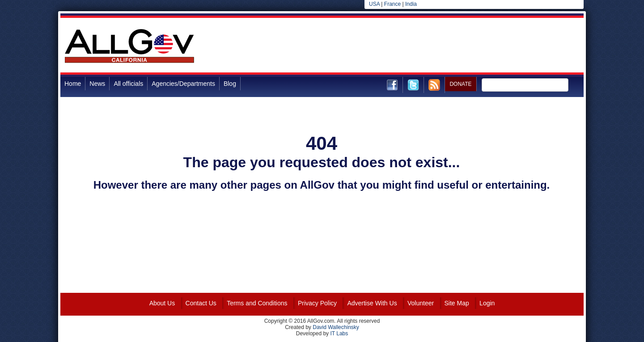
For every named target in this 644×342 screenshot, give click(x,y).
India (411, 4)
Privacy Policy (317, 303)
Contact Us (201, 303)
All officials (128, 84)
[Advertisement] (421, 46)
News (97, 84)
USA (374, 4)
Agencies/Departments (183, 84)
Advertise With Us (372, 303)
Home (73, 84)
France (392, 4)
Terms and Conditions (257, 303)
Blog (230, 84)
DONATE (460, 84)
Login (487, 303)
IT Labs (339, 334)
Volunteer (421, 303)
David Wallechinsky (336, 327)
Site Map (457, 303)
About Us (162, 303)
